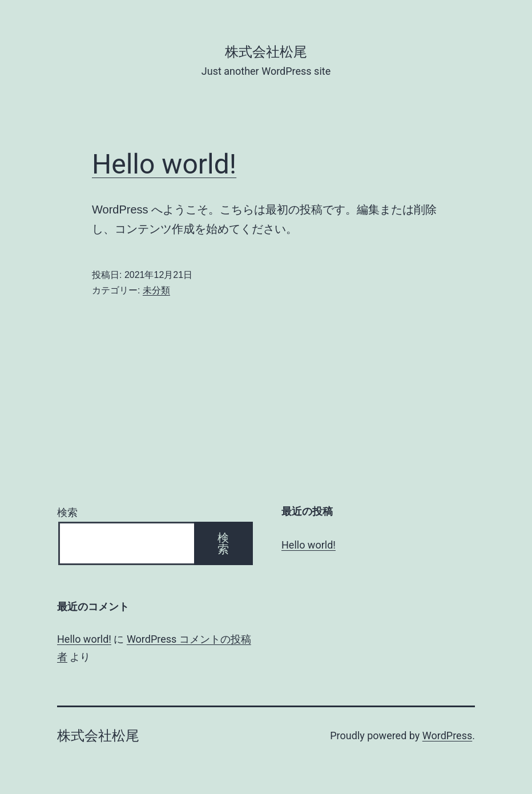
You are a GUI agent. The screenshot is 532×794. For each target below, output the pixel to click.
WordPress (447, 735)
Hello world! (164, 164)
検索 (67, 512)
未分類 (156, 290)
